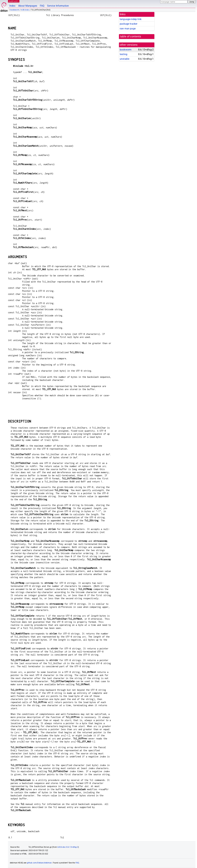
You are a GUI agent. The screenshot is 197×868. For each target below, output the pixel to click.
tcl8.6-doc (25, 10)
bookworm (15, 10)
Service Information (58, 6)
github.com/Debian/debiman (39, 863)
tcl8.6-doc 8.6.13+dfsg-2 (68, 847)
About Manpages (28, 6)
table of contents (131, 36)
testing (124, 54)
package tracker (129, 24)
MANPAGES (14, 1)
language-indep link (131, 19)
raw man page (128, 29)
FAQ (42, 6)
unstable (125, 59)
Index (12, 6)
